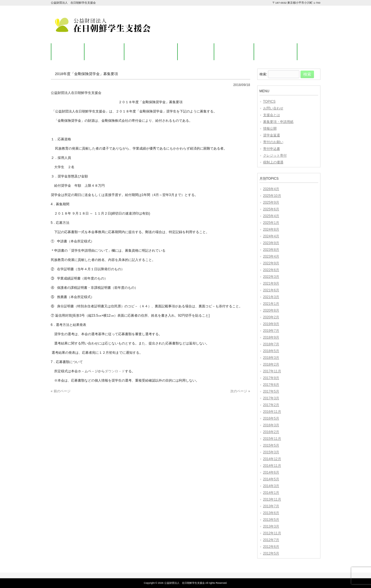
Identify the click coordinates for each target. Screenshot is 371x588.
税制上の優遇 (273, 162)
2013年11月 (272, 499)
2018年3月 (271, 358)
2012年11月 (272, 533)
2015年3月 (271, 452)
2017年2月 (271, 405)
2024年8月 (271, 229)
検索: (263, 75)
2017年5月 (271, 391)
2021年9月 (271, 283)
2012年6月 (271, 547)
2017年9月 (271, 378)
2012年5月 (271, 553)
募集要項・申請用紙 (278, 122)
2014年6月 (271, 472)
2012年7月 (271, 540)
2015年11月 (272, 439)
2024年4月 (271, 236)
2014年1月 (271, 493)
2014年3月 (271, 486)
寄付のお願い (273, 142)
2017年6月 (271, 385)
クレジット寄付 (275, 156)
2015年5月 (271, 445)
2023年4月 (271, 256)
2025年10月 (272, 196)
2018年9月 (271, 337)
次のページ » (240, 391)
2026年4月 (271, 189)
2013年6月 (271, 513)
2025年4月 (271, 216)
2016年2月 (271, 432)
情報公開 (270, 129)
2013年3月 (271, 526)
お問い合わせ (273, 108)
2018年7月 (271, 344)
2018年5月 (271, 351)
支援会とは (272, 115)
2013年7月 (271, 506)
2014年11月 (272, 466)
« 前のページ (61, 391)
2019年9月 (271, 324)
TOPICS (269, 102)
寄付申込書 (272, 149)
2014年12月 (272, 459)
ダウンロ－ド (115, 371)
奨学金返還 (272, 135)
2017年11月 (272, 371)
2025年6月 (271, 209)
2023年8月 (271, 250)
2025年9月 (271, 202)
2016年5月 (271, 418)
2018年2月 (271, 364)
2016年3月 (271, 425)
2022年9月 (271, 263)
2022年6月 (271, 270)
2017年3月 (271, 398)
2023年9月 (271, 243)
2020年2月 (271, 317)
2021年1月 (271, 304)
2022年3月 (271, 277)
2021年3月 (271, 297)
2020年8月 (271, 310)
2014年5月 (271, 479)
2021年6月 (271, 290)
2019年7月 (271, 331)
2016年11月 (272, 412)
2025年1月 (271, 223)
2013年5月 (271, 520)
